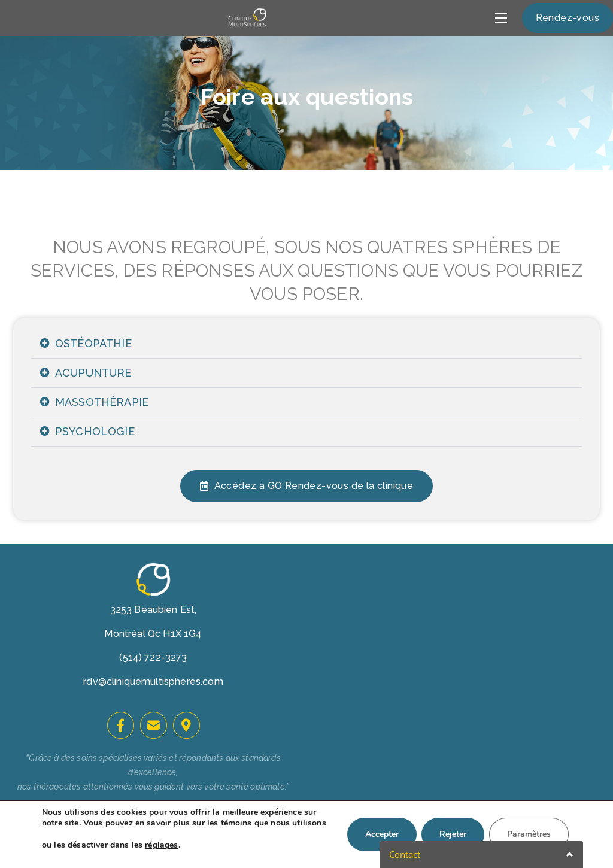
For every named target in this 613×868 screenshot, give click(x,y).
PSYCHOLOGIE (95, 431)
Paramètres (529, 834)
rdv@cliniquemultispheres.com (153, 682)
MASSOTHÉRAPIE (102, 402)
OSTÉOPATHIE (93, 343)
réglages (161, 845)
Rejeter (453, 834)
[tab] (306, 344)
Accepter (382, 834)
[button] (568, 18)
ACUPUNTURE (93, 373)
